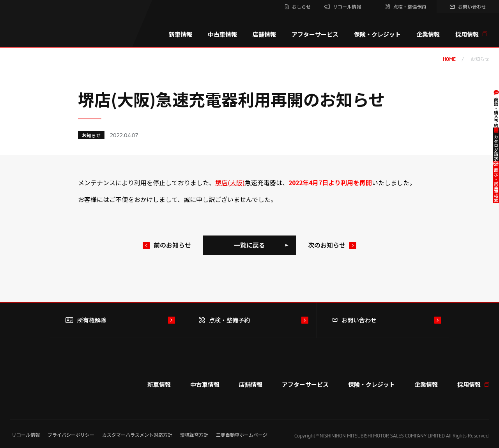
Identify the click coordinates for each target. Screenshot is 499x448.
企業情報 (428, 34)
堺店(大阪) (230, 182)
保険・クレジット (377, 34)
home (449, 59)
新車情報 (180, 34)
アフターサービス (315, 34)
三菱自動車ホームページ (242, 435)
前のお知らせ (172, 245)
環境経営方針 (194, 435)
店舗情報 (264, 34)
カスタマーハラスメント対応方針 (137, 435)
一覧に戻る (249, 245)
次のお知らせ (327, 245)
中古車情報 (222, 34)
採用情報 (471, 34)
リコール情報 (26, 435)
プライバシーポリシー (71, 435)
